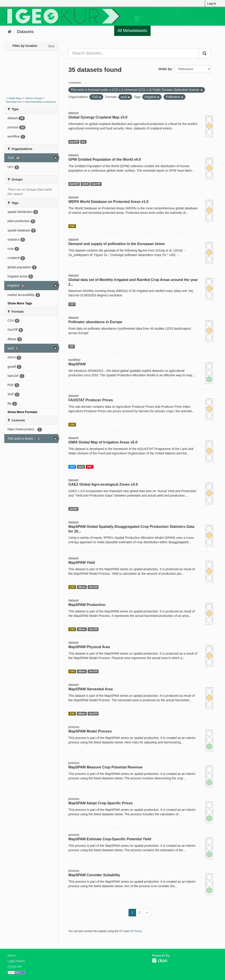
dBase (82, 587)
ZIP (71, 346)
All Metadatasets (132, 31)
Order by (165, 69)
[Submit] (205, 53)
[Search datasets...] (134, 53)
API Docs (135, 931)
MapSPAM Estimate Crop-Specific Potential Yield (110, 839)
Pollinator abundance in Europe (95, 322)
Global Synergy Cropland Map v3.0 (98, 117)
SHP (72, 467)
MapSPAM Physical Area (89, 647)
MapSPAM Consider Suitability (94, 875)
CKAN (160, 960)
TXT (72, 304)
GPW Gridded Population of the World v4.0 (105, 159)
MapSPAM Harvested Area (90, 689)
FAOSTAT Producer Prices (91, 400)
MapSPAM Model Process (90, 731)
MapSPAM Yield (82, 563)
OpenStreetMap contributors (40, 102)
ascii (81, 467)
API (121, 931)
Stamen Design (34, 98)
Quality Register (169, 31)
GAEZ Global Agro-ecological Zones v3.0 (103, 484)
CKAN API (15, 967)
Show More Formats (23, 412)
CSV (72, 226)
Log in (212, 3)
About (12, 955)
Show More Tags (20, 303)
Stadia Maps (15, 98)
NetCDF (74, 184)
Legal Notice (16, 961)
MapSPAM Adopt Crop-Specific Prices (101, 803)
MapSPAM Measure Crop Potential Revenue (105, 767)
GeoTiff (74, 142)
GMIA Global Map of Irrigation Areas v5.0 (103, 442)
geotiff (73, 509)
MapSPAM (77, 364)
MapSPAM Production (87, 605)
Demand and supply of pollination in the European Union (117, 244)
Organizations (203, 31)
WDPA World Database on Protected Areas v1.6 (108, 202)
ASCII (85, 184)
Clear (51, 46)
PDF (89, 467)
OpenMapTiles (14, 102)
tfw (83, 142)
